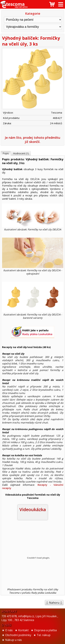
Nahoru (54, 603)
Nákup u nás (14, 640)
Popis (6, 153)
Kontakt (23, 630)
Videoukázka (33, 509)
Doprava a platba (45, 630)
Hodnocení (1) (21, 153)
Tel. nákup (44, 635)
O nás (9, 630)
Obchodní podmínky (18, 635)
